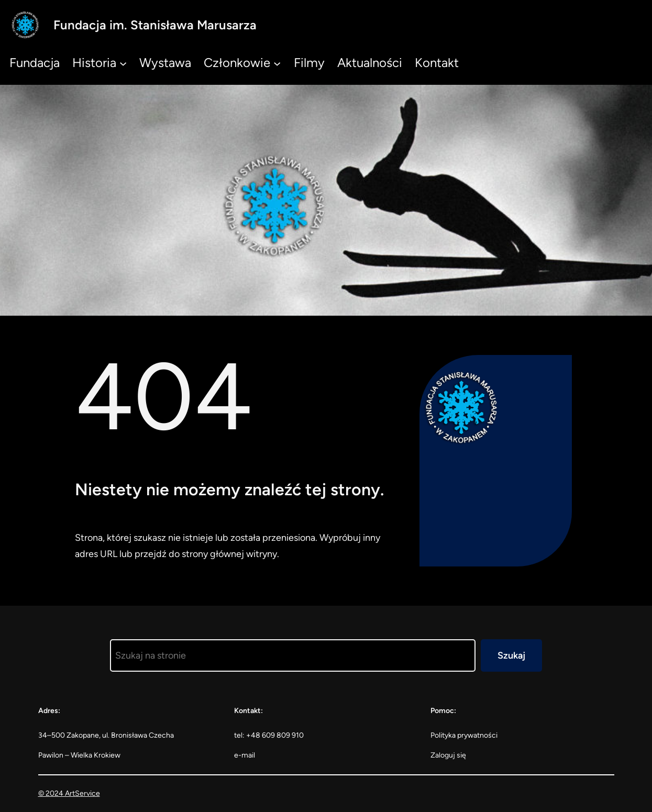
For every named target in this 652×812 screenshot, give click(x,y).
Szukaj (511, 655)
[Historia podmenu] (123, 63)
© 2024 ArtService (69, 793)
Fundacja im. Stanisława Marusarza (155, 25)
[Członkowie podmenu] (277, 63)
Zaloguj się (448, 755)
